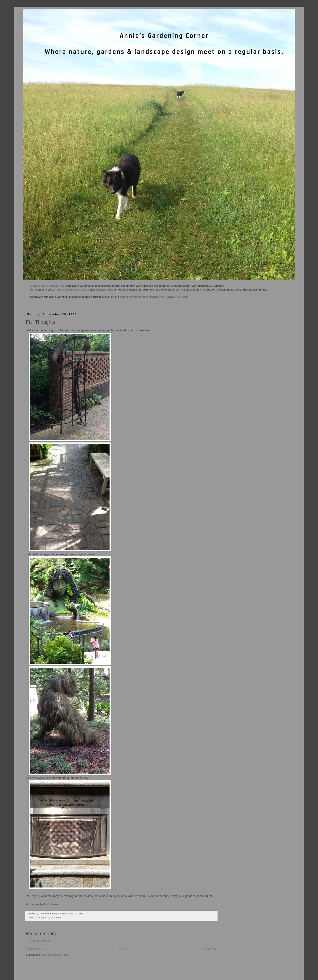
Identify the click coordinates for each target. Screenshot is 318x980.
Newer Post (34, 949)
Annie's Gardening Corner (71, 290)
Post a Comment (41, 941)
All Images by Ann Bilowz (49, 918)
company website (131, 297)
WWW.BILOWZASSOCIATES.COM (167, 297)
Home (122, 949)
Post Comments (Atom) (56, 955)
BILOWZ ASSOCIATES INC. (47, 286)
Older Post (210, 949)
